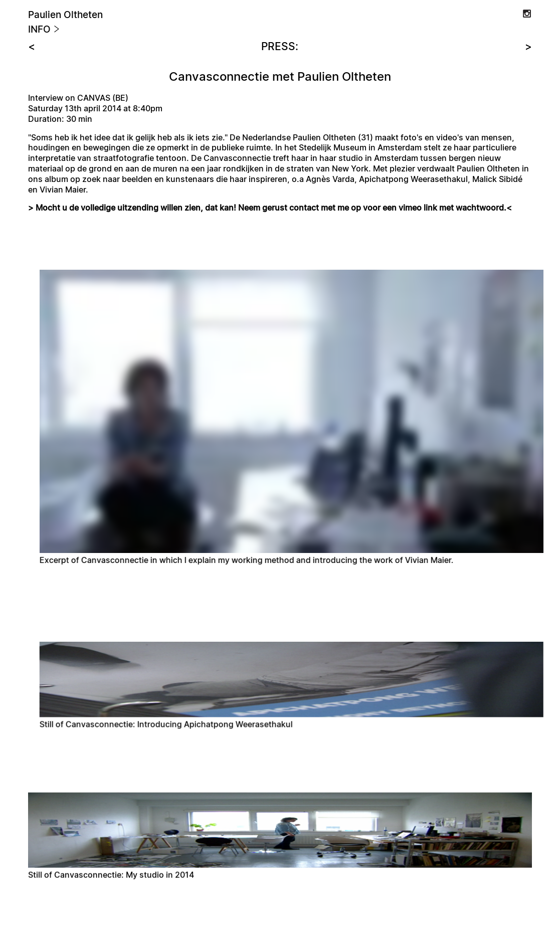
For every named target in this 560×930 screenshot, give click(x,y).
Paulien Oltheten (65, 15)
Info (44, 30)
